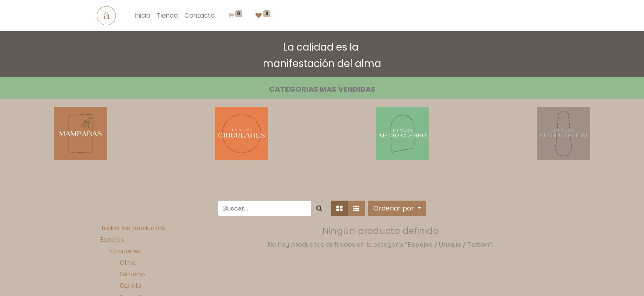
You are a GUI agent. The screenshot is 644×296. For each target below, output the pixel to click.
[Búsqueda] (319, 208)
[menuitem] (143, 16)
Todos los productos (133, 228)
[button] (397, 208)
